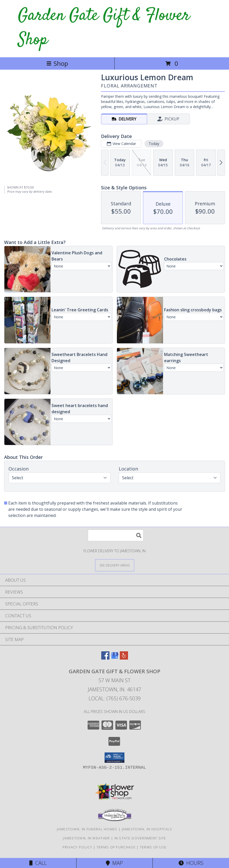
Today (154, 144)
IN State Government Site (140, 838)
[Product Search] (116, 535)
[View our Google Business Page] (115, 658)
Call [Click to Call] (38, 863)
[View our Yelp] (124, 658)
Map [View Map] (114, 863)
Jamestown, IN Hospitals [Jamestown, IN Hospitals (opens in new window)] (147, 829)
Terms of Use (153, 847)
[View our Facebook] (105, 658)
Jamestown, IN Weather (86, 838)
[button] (114, 758)
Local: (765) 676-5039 (115, 698)
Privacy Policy (77, 847)
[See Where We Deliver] (115, 565)
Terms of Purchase (116, 847)
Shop (57, 63)
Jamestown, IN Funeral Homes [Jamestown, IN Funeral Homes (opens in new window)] (87, 829)
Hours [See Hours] (191, 863)
